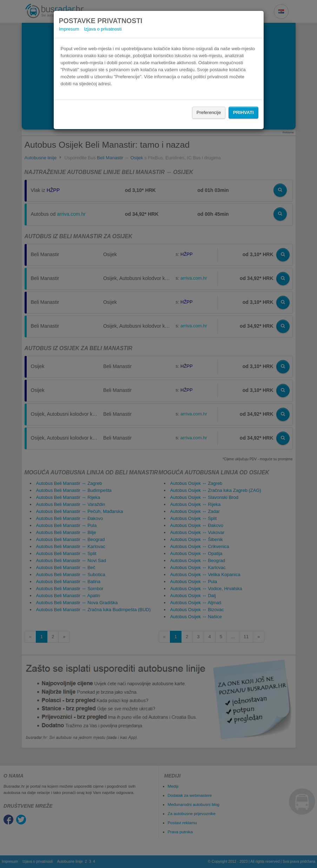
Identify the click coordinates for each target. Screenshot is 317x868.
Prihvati (243, 112)
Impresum (69, 29)
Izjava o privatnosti (103, 29)
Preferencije (209, 112)
